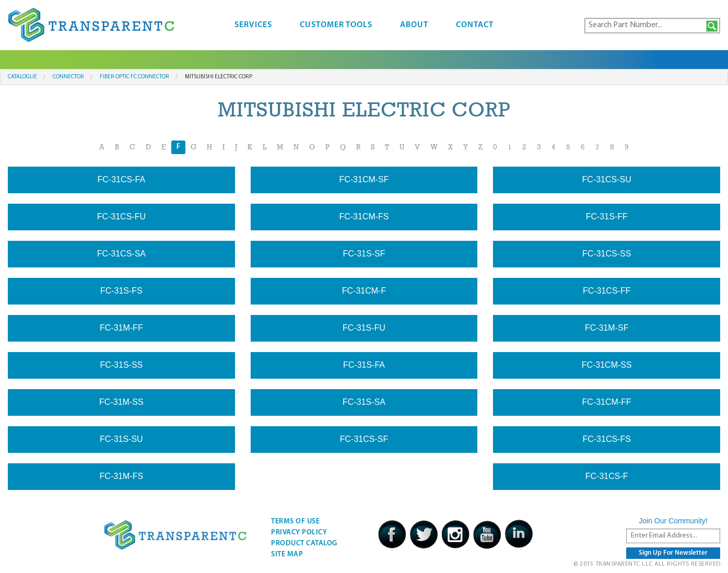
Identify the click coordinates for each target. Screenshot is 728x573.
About (414, 25)
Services (253, 25)
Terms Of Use (295, 522)
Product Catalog (304, 543)
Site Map (287, 554)
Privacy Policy (299, 533)
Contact (475, 25)
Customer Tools (336, 25)
